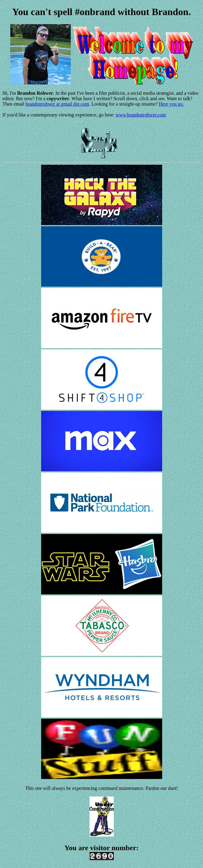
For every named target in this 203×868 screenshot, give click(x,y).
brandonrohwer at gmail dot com (57, 104)
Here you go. (171, 104)
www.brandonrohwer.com (141, 115)
